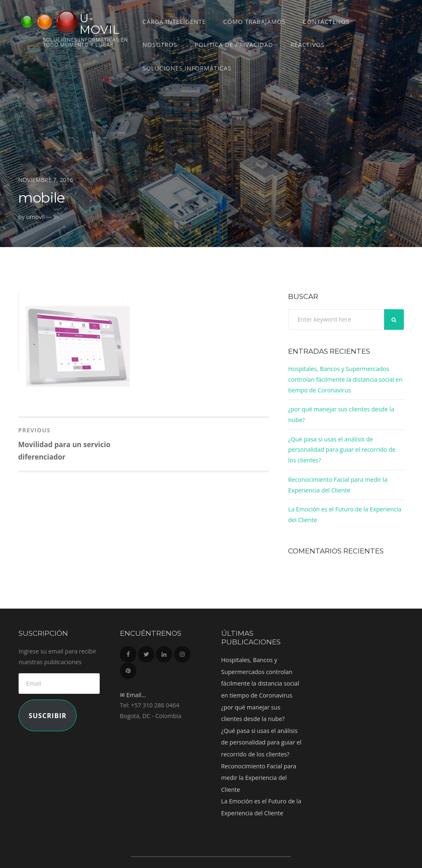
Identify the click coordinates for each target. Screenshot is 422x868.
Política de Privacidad (234, 45)
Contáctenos (326, 22)
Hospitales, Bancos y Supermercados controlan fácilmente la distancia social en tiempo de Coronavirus (345, 379)
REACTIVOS (308, 45)
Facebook (128, 652)
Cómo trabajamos (254, 22)
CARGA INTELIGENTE (174, 22)
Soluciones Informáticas (187, 68)
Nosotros (160, 45)
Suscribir (48, 716)
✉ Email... (133, 695)
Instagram (182, 652)
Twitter (146, 652)
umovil (36, 217)
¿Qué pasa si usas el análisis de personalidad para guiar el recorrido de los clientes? (342, 450)
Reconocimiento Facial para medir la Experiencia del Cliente (259, 778)
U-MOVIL (100, 24)
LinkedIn (164, 652)
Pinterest (128, 668)
